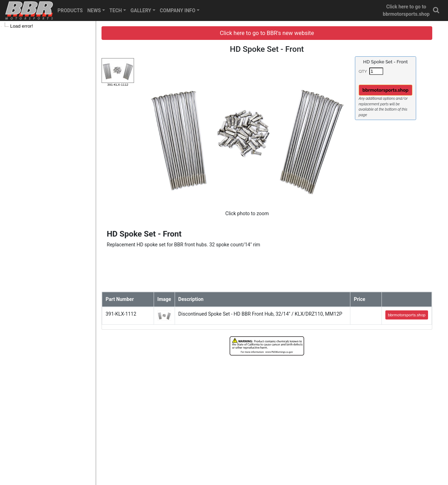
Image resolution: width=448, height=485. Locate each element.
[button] (436, 10)
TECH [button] (116, 10)
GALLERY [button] (141, 10)
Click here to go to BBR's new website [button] (267, 33)
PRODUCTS (70, 10)
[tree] (48, 26)
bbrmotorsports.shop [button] (386, 90)
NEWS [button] (94, 10)
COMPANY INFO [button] (178, 10)
